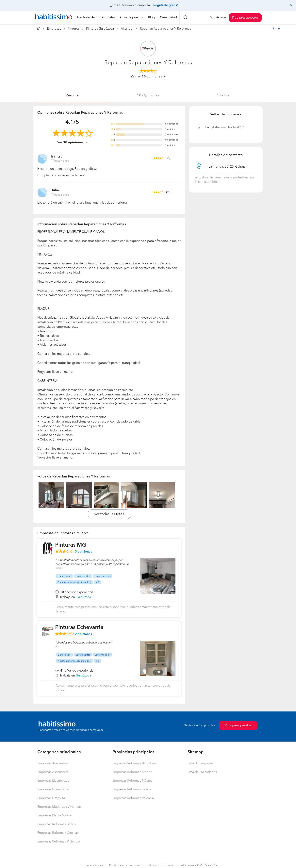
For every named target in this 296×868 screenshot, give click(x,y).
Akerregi (127, 29)
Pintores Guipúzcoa (100, 29)
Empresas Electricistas (53, 781)
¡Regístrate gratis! (165, 5)
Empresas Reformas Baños (57, 824)
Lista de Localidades (202, 772)
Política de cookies (160, 865)
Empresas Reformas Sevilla (132, 790)
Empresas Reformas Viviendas (59, 842)
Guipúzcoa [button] (83, 597)
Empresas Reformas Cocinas (58, 833)
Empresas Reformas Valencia (133, 798)
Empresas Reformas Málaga (133, 781)
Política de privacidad (125, 865)
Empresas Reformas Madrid (132, 772)
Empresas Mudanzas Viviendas (59, 807)
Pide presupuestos (245, 18)
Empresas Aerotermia (53, 763)
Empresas (54, 29)
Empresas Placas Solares (55, 816)
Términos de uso (91, 865)
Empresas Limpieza (51, 798)
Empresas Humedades (53, 790)
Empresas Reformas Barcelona (134, 763)
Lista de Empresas (200, 763)
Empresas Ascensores (53, 772)
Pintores (74, 29)
